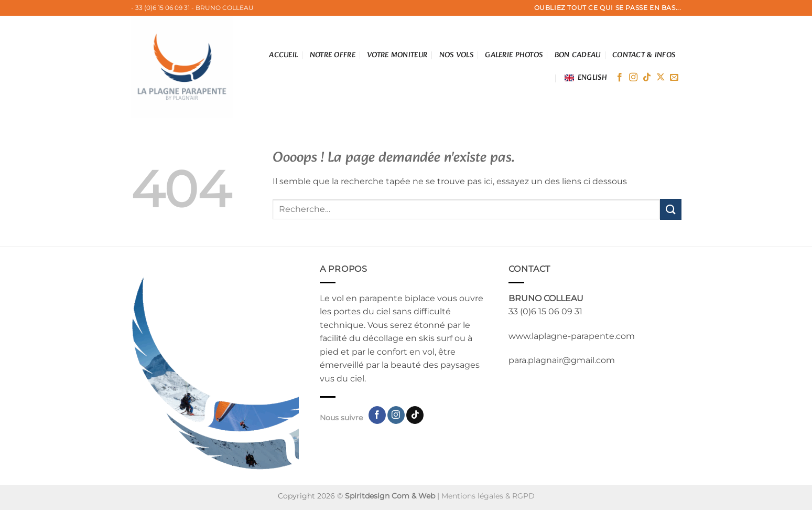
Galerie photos (514, 55)
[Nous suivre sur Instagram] (633, 78)
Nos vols (456, 55)
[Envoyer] (670, 209)
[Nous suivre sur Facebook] (620, 78)
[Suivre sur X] (661, 78)
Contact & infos (644, 55)
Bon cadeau (578, 55)
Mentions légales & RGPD (488, 496)
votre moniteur (397, 55)
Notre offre (333, 55)
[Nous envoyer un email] (674, 78)
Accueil (283, 55)
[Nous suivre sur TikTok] (647, 78)
